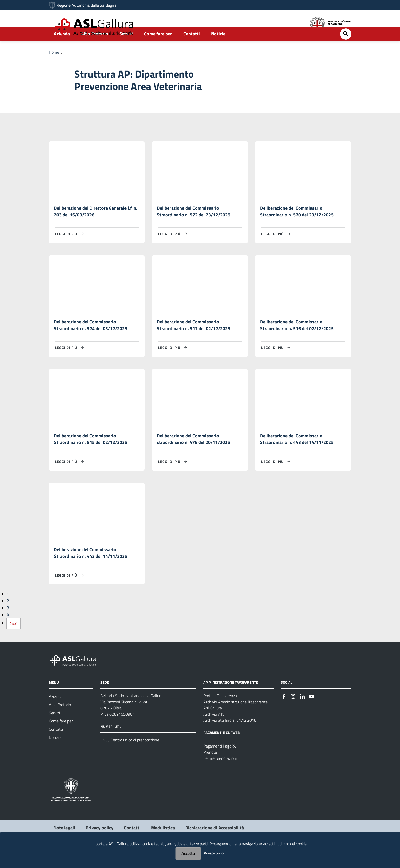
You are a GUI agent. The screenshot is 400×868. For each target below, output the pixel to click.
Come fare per (158, 48)
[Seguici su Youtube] (312, 713)
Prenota (210, 769)
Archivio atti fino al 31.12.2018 (230, 738)
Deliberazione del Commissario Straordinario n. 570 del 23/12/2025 (297, 226)
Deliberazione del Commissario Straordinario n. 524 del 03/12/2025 (91, 340)
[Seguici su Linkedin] (302, 713)
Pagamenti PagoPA (220, 763)
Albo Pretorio (95, 48)
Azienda (62, 48)
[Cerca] (346, 48)
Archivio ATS (214, 731)
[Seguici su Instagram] (293, 713)
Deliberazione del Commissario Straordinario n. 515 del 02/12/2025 (91, 455)
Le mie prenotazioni (220, 776)
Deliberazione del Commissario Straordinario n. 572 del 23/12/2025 (194, 226)
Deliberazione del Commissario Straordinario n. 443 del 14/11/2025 (297, 455)
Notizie (218, 48)
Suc (14, 641)
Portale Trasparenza (220, 713)
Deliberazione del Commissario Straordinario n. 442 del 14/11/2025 (91, 570)
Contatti (192, 48)
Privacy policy (214, 853)
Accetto (188, 853)
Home (54, 66)
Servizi (126, 48)
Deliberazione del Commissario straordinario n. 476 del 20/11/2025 (193, 455)
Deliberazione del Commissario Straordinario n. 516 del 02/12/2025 (297, 340)
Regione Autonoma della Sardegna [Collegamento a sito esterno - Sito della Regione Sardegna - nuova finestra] (86, 5)
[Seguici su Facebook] (284, 713)
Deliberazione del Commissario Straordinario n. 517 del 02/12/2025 (194, 340)
